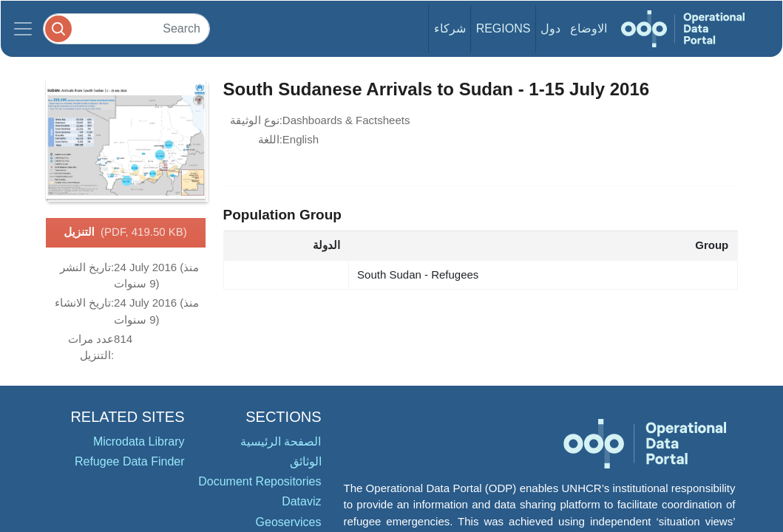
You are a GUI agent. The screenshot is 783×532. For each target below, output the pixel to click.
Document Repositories (260, 481)
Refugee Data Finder (130, 461)
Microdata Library (139, 441)
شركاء (450, 28)
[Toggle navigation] (23, 29)
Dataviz (301, 501)
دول (550, 28)
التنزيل (125, 233)
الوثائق (306, 461)
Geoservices (289, 522)
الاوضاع (589, 28)
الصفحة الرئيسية (281, 441)
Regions (504, 28)
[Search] (126, 28)
